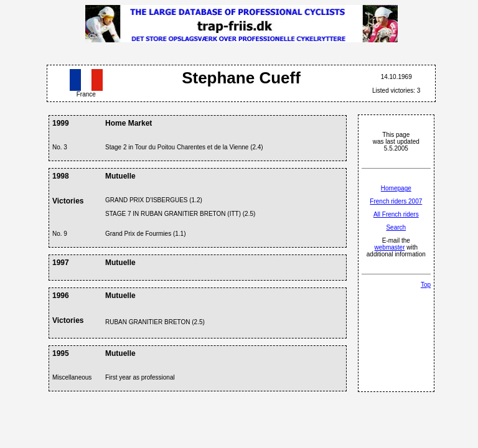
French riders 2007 (396, 201)
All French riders (396, 214)
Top (426, 285)
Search (396, 227)
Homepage (396, 188)
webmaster (390, 247)
